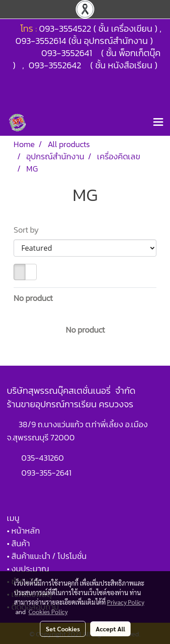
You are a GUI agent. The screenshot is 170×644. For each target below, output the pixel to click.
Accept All (110, 629)
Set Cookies (63, 629)
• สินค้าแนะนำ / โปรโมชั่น (47, 556)
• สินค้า (18, 543)
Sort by (29, 230)
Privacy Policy (126, 602)
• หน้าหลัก (23, 531)
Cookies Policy (48, 611)
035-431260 (44, 458)
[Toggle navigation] (158, 123)
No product (33, 298)
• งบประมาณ (28, 569)
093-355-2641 (46, 473)
